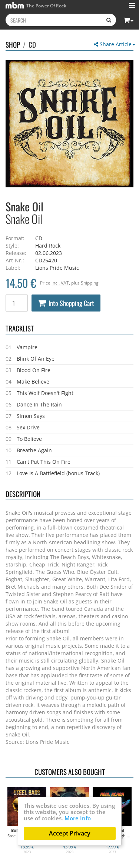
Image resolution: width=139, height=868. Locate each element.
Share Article (115, 44)
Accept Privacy (70, 833)
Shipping (90, 283)
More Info (78, 818)
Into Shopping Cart (66, 303)
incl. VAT (60, 283)
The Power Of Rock (36, 5)
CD (32, 44)
